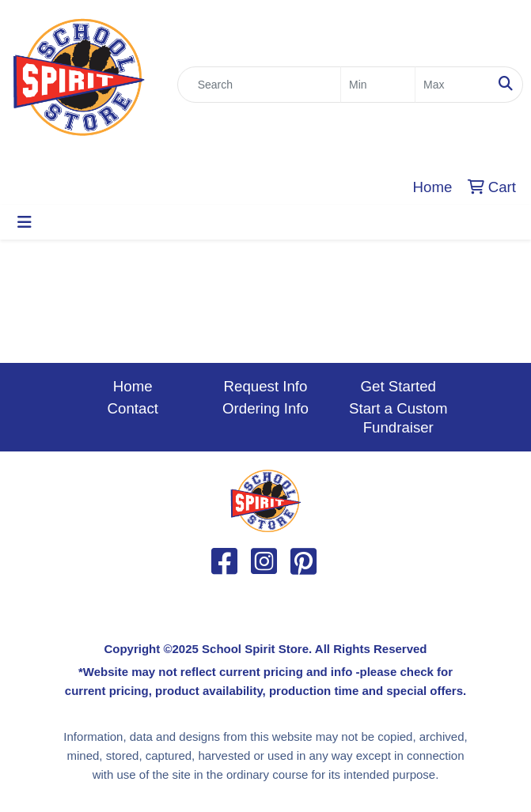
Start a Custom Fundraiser (398, 418)
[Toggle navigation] (25, 222)
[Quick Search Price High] (452, 85)
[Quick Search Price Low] (378, 85)
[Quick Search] (259, 85)
